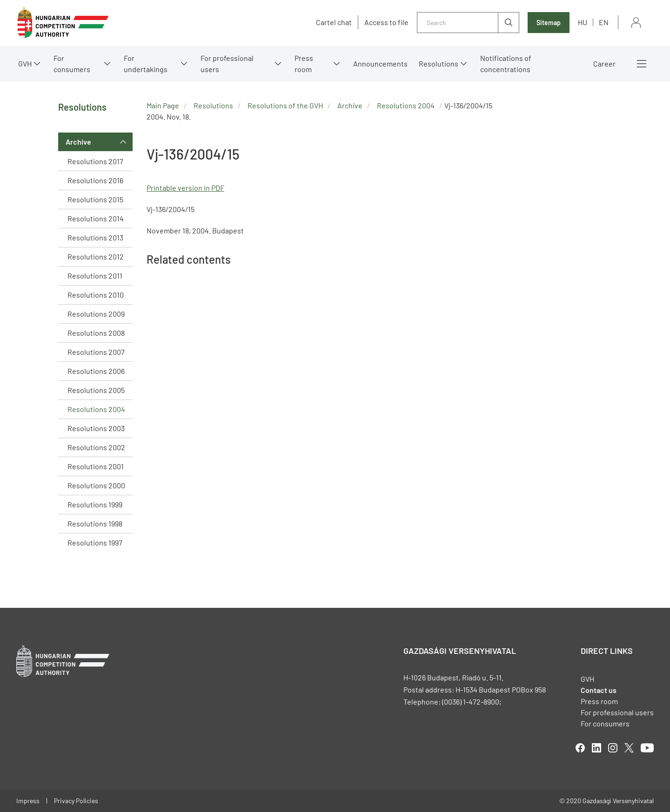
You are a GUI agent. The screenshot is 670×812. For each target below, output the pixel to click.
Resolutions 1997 (95, 542)
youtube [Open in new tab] (647, 748)
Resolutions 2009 (96, 314)
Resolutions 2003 (96, 428)
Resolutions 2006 (96, 371)
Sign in (636, 23)
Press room (304, 63)
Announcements (380, 63)
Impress (28, 801)
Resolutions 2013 (95, 237)
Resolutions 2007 (96, 352)
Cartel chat (334, 22)
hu (583, 22)
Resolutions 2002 (96, 447)
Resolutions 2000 (96, 485)
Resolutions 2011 (95, 276)
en (604, 22)
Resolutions (439, 63)
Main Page (163, 105)
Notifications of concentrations (506, 63)
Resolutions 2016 (95, 180)
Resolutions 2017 (95, 161)
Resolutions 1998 (95, 523)
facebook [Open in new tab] (580, 748)
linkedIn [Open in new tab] (596, 748)
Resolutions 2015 (95, 199)
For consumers (72, 63)
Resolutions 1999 (95, 504)
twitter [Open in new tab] (629, 748)
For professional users (227, 63)
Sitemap (549, 23)
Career (604, 63)
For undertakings (146, 63)
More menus (642, 64)
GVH (25, 63)
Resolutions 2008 (96, 333)
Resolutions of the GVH (285, 105)
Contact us (599, 690)
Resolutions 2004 (96, 409)
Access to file (386, 22)
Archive (78, 142)
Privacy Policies (76, 801)
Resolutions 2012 (96, 256)
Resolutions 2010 (96, 295)
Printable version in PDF (185, 188)
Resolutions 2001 (96, 466)
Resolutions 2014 (96, 218)
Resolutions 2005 (96, 390)
